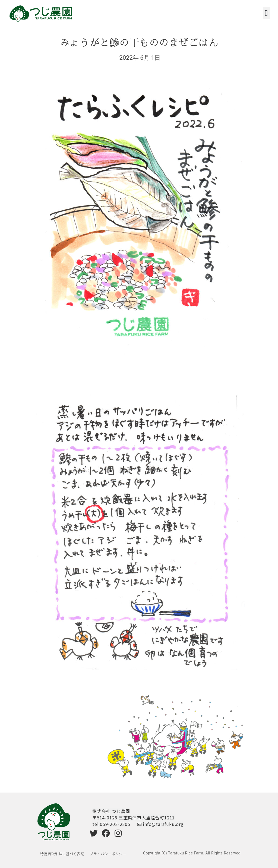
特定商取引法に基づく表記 (62, 854)
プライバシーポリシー (108, 854)
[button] (266, 13)
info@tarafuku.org (160, 824)
